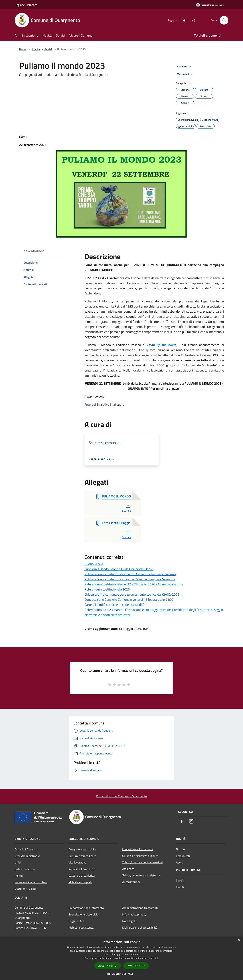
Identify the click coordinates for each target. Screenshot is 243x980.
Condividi (185, 67)
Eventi (180, 887)
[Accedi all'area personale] (210, 5)
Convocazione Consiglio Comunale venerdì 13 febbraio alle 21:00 (129, 600)
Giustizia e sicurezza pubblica (140, 856)
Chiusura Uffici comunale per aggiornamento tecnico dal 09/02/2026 (132, 594)
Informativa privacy (134, 914)
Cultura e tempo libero (82, 856)
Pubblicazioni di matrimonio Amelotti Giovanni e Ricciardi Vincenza (130, 574)
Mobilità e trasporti (80, 882)
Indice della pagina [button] (34, 251)
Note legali (129, 921)
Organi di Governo (26, 849)
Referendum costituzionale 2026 (107, 589)
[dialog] (121, 958)
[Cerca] (224, 20)
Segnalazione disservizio (83, 914)
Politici (19, 875)
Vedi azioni (185, 74)
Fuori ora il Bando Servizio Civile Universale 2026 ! (119, 569)
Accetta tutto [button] (108, 966)
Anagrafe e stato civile (82, 849)
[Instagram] (192, 20)
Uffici (18, 862)
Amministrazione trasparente (140, 908)
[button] (121, 974)
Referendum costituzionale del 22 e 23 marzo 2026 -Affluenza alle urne (134, 584)
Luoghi (180, 880)
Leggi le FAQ (76, 921)
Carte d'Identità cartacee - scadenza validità (114, 605)
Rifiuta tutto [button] (136, 966)
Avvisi (48, 49)
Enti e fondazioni (25, 869)
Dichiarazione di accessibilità (140, 927)
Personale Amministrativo (31, 882)
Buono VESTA (94, 564)
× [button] (239, 940)
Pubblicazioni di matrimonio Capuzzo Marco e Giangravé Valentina (130, 579)
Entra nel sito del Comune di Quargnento (121, 796)
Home (23, 49)
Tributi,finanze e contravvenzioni (142, 862)
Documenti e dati (25, 889)
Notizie (180, 849)
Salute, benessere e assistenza (141, 875)
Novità (36, 49)
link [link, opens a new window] (156, 958)
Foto (88, 404)
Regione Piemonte (26, 5)
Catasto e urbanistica (82, 875)
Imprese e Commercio (82, 869)
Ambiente (128, 869)
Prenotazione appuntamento (86, 908)
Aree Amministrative (28, 856)
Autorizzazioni (131, 882)
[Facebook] (183, 20)
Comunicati (183, 856)
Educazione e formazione (138, 849)
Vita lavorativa (77, 862)
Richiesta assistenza (81, 927)
